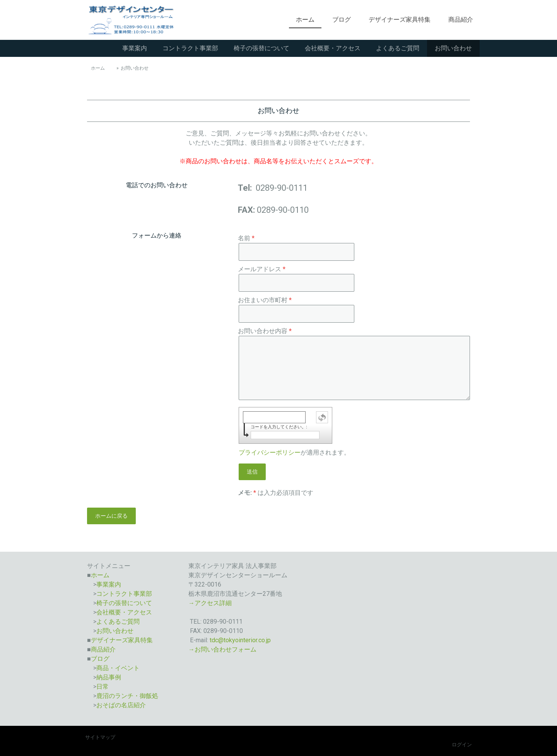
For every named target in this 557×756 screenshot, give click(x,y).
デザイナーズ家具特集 (400, 20)
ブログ (342, 20)
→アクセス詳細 (210, 603)
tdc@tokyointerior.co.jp (240, 640)
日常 (103, 687)
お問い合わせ (453, 48)
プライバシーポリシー (270, 452)
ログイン (462, 745)
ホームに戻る (111, 516)
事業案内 (135, 48)
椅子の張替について (261, 48)
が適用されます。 (294, 452)
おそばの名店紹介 (121, 705)
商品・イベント (118, 668)
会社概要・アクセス (333, 48)
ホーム (305, 20)
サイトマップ (100, 737)
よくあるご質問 (398, 48)
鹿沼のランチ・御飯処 (127, 696)
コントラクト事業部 (190, 48)
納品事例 (109, 677)
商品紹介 (461, 20)
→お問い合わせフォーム (222, 649)
